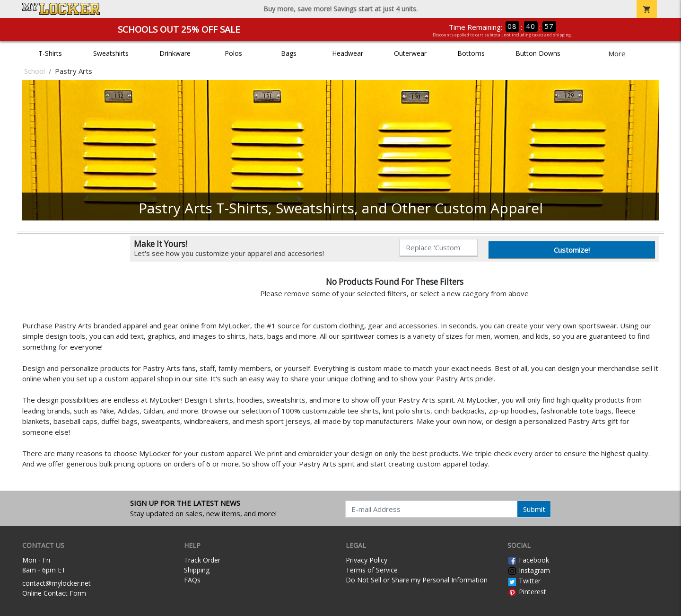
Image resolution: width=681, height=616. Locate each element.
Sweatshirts (111, 53)
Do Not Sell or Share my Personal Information (417, 580)
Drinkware (175, 53)
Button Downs (538, 53)
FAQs (192, 580)
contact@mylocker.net (57, 583)
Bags (289, 53)
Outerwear (410, 53)
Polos (233, 53)
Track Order (202, 560)
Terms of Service (372, 570)
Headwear (348, 53)
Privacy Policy (367, 560)
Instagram (529, 570)
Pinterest (527, 592)
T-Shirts (50, 53)
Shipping (197, 570)
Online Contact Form (54, 593)
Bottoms (471, 53)
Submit (534, 509)
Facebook (528, 560)
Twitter (524, 581)
